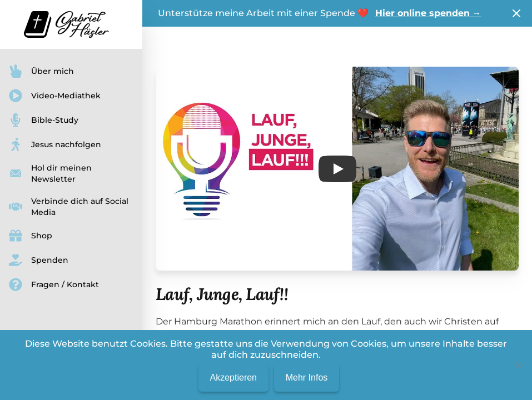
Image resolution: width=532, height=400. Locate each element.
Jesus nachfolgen (55, 144)
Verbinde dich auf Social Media (69, 207)
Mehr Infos (307, 377)
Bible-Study (44, 120)
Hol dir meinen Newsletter (50, 173)
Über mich (41, 71)
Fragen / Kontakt (54, 284)
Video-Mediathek (55, 96)
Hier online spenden (428, 13)
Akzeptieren (233, 377)
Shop (31, 236)
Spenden (39, 260)
